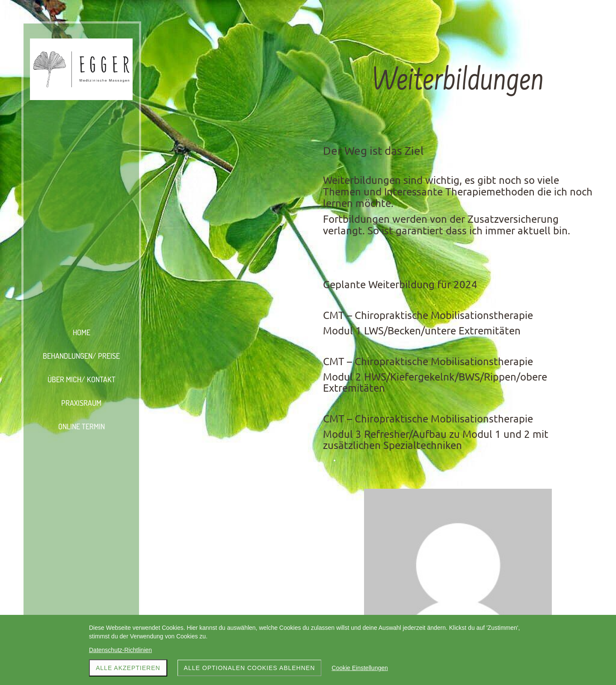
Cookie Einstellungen (360, 668)
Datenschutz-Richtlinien (120, 650)
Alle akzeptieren (128, 668)
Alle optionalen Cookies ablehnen (250, 668)
